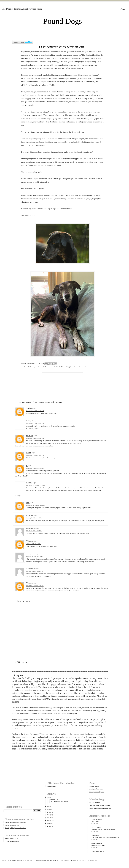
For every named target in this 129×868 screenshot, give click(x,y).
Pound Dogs (62, 21)
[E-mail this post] (29, 367)
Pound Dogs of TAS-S (11, 838)
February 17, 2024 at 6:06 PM (35, 586)
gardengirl (30, 435)
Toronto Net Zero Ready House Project (100, 808)
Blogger (27, 860)
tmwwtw (81, 860)
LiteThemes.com (92, 860)
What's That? (95, 821)
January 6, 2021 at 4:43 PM (34, 518)
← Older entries (21, 662)
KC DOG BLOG (96, 827)
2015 (49, 812)
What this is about (94, 786)
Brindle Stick (95, 835)
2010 (49, 826)
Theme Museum (64, 860)
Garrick (29, 408)
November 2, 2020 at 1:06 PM (35, 411)
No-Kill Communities (98, 851)
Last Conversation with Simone (62, 47)
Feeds (123, 9)
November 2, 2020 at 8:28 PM (35, 438)
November (52, 799)
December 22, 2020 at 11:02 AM (36, 505)
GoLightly (30, 421)
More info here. (51, 786)
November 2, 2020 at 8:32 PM (35, 455)
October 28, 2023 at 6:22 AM (35, 556)
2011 (49, 823)
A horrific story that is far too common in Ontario (105, 837)
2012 (49, 820)
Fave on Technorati (80, 367)
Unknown (30, 515)
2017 (49, 806)
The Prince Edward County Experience (100, 805)
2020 (49, 797)
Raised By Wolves (97, 819)
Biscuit (29, 453)
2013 (49, 818)
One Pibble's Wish (97, 843)
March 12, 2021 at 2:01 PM (34, 531)
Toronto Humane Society (12, 825)
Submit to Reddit (58, 367)
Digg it (69, 367)
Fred (28, 502)
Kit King (29, 483)
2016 (49, 809)
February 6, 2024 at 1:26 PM (35, 571)
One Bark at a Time (94, 802)
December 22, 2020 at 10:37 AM (36, 485)
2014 (49, 815)
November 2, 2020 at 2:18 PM (35, 424)
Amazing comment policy (96, 792)
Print (42, 363)
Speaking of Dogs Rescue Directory (15, 828)
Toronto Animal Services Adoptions (15, 822)
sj (27, 465)
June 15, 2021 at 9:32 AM (34, 544)
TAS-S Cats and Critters (12, 841)
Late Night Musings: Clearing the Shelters (103, 829)
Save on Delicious (44, 367)
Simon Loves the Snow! (98, 845)
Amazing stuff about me (96, 789)
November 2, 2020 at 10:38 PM (35, 468)
